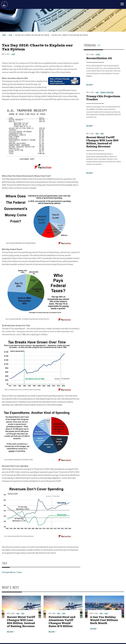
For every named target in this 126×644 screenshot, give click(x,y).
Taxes (19, 572)
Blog (18, 613)
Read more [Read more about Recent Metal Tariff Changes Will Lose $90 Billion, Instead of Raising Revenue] (10, 632)
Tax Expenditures (9, 572)
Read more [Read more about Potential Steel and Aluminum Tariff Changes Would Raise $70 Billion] (52, 632)
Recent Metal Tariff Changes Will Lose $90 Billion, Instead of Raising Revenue (21, 622)
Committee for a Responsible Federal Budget (4, 4)
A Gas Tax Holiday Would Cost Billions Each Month (104, 620)
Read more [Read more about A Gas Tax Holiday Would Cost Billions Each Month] (93, 629)
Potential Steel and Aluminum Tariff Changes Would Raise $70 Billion (62, 622)
